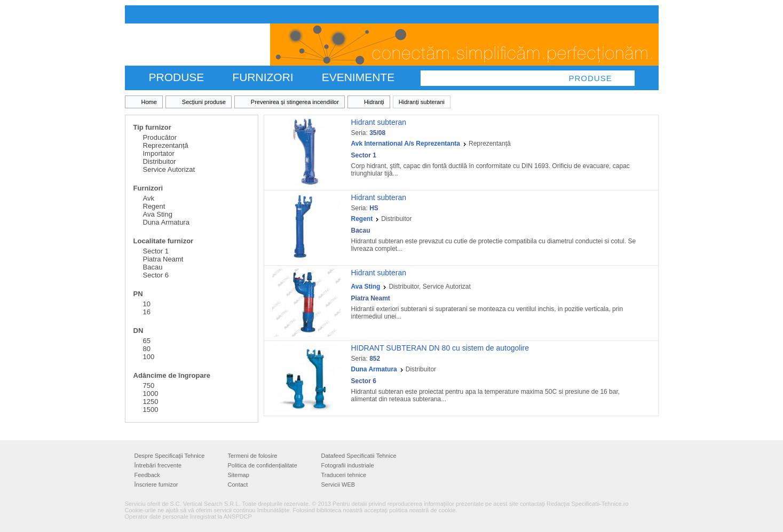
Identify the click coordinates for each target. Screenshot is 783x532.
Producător (160, 137)
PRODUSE (177, 77)
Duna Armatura (166, 222)
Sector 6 (156, 275)
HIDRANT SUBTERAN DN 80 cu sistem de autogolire (440, 348)
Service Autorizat (169, 169)
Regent (154, 206)
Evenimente (358, 77)
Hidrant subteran (379, 122)
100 (149, 357)
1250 (151, 402)
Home (149, 102)
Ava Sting (158, 214)
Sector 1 (156, 251)
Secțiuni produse (204, 102)
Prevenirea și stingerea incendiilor (295, 102)
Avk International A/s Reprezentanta (406, 144)
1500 (151, 410)
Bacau (153, 267)
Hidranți (374, 102)
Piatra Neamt (163, 259)
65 (147, 341)
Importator (159, 153)
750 (149, 386)
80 (147, 349)
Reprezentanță (166, 145)
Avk (149, 198)
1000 (151, 394)
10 (147, 304)
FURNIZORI (263, 77)
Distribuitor (160, 161)
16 (147, 312)
